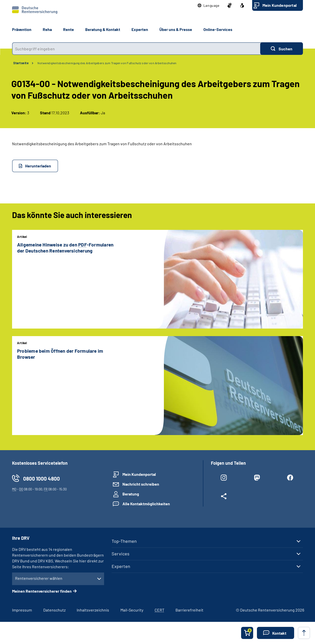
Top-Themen (124, 541)
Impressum (22, 610)
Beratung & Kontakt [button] (103, 29)
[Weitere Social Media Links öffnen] (224, 497)
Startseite (21, 63)
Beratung (131, 494)
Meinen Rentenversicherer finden (42, 591)
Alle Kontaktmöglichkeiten (146, 504)
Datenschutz (54, 610)
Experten (121, 566)
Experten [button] (140, 29)
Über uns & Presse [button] (176, 29)
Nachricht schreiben (141, 484)
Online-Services (218, 29)
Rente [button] (69, 29)
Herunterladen (38, 166)
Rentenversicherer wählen (39, 578)
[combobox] (136, 49)
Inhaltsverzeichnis (93, 610)
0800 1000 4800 (41, 478)
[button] (209, 6)
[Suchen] (282, 49)
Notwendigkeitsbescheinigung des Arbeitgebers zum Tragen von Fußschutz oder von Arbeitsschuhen (107, 63)
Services (121, 554)
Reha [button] (47, 29)
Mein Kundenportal (280, 5)
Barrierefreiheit (189, 610)
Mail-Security (132, 610)
